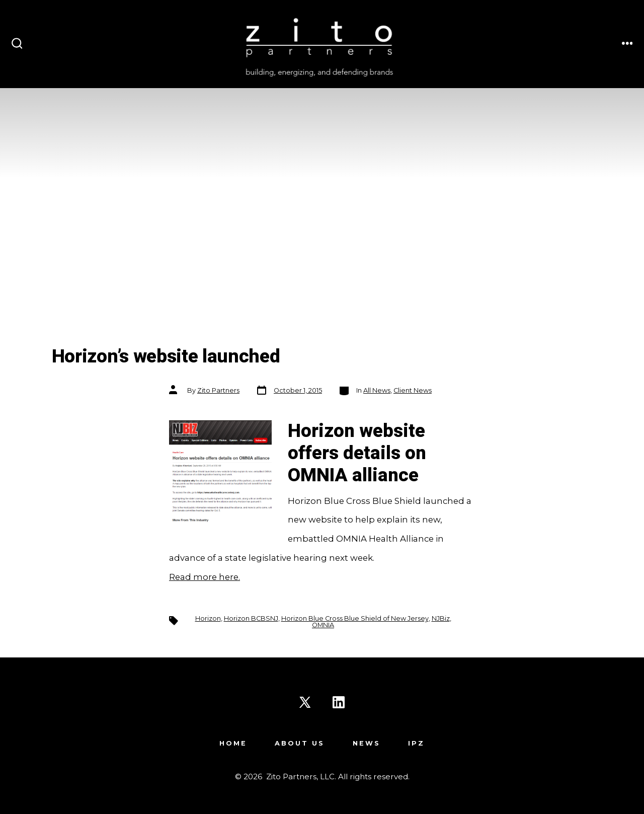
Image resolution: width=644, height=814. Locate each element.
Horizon (208, 618)
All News (377, 390)
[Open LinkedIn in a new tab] (339, 702)
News (367, 743)
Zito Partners (218, 390)
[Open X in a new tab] (305, 702)
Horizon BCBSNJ (251, 618)
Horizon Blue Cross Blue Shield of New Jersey (355, 618)
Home (233, 743)
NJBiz (441, 618)
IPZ (416, 743)
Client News (413, 390)
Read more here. (205, 577)
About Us (300, 743)
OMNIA (323, 625)
